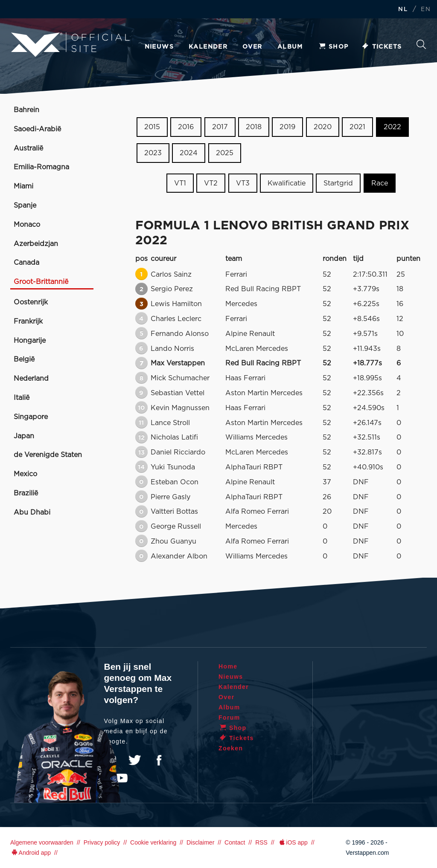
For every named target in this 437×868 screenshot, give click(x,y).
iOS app (293, 842)
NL (403, 10)
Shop (333, 47)
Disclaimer (200, 842)
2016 (186, 127)
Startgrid (338, 183)
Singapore (31, 417)
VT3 (243, 183)
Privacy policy (102, 842)
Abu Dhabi (32, 512)
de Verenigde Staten (48, 455)
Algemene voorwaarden (42, 842)
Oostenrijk (31, 302)
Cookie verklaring (153, 842)
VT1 (180, 183)
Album (290, 47)
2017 (220, 127)
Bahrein (26, 110)
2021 (357, 127)
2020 (323, 127)
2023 (153, 153)
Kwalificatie (287, 183)
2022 (392, 127)
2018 (254, 127)
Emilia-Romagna (41, 167)
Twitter (135, 760)
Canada (26, 263)
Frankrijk (28, 321)
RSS (261, 842)
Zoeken (421, 44)
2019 (287, 127)
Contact (235, 842)
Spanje (25, 205)
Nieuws (159, 47)
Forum (229, 718)
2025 (225, 153)
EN (426, 10)
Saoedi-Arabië (37, 129)
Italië (22, 398)
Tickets (382, 47)
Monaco (27, 225)
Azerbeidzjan (36, 244)
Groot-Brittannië (41, 282)
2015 (152, 127)
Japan (24, 436)
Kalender (208, 47)
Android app (31, 853)
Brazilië (26, 493)
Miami (23, 186)
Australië (28, 148)
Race (380, 183)
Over (252, 47)
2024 (189, 153)
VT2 (211, 183)
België (24, 359)
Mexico (25, 474)
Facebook (159, 760)
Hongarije (30, 341)
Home (228, 666)
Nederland (31, 379)
